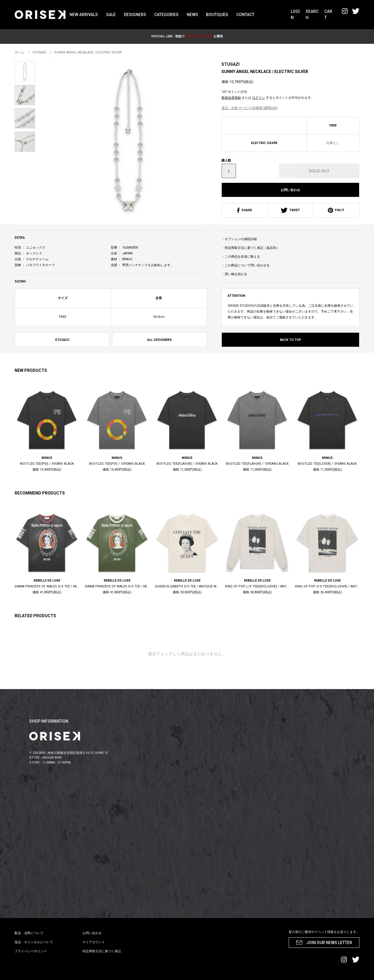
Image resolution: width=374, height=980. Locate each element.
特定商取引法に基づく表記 (102, 951)
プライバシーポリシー (31, 951)
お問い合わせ (290, 190)
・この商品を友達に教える (241, 257)
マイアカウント (94, 942)
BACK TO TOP (291, 340)
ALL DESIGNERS (160, 340)
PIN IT (336, 210)
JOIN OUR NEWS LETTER (329, 943)
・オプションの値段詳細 (239, 239)
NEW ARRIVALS (84, 15)
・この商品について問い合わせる (246, 265)
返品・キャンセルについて (34, 942)
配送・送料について (29, 933)
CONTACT (245, 15)
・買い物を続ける (234, 274)
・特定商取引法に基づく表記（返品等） (250, 248)
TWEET (290, 210)
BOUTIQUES (217, 15)
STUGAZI (231, 64)
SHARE (244, 210)
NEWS (192, 15)
